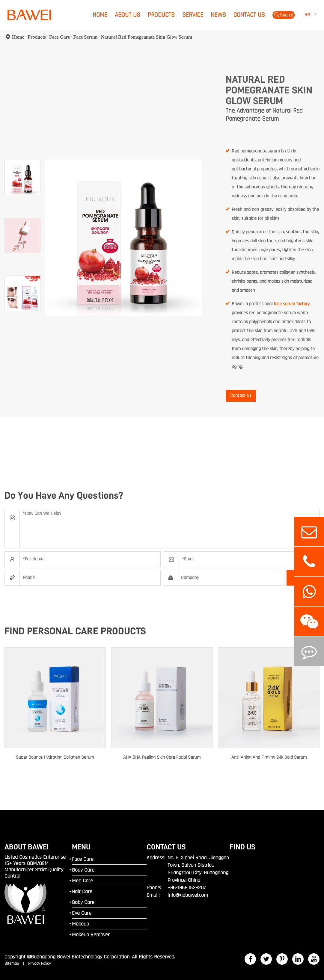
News (218, 15)
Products (161, 15)
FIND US (242, 847)
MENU (81, 847)
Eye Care (82, 913)
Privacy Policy (39, 964)
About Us (128, 15)
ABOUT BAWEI (27, 847)
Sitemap (12, 964)
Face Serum (85, 37)
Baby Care (83, 902)
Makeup (80, 924)
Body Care (83, 870)
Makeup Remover (91, 935)
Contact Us (249, 15)
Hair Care (82, 891)
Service (193, 15)
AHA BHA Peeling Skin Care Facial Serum (162, 757)
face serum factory (292, 304)
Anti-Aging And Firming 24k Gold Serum (269, 757)
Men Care (82, 881)
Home (100, 15)
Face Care (59, 37)
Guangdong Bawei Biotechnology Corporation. (81, 957)
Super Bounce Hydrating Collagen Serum (55, 757)
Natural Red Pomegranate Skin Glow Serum (147, 37)
